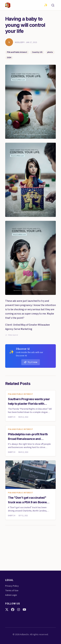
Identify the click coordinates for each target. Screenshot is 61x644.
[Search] (53, 5)
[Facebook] (13, 610)
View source (12, 335)
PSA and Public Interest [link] (20, 394)
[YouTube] (24, 610)
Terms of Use (12, 591)
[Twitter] (7, 610)
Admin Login (11, 595)
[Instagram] (19, 610)
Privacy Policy (12, 586)
